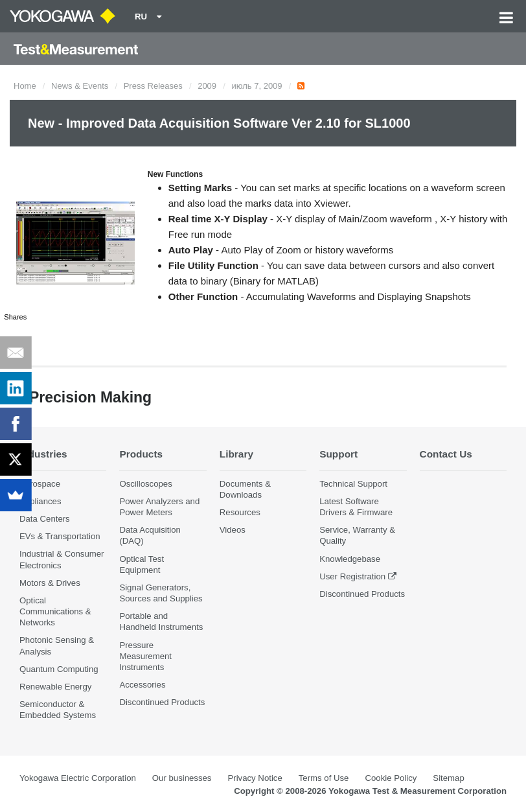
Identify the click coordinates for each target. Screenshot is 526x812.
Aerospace (40, 484)
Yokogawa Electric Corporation (78, 778)
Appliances (40, 501)
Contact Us (446, 454)
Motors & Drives (50, 583)
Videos (233, 530)
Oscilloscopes (145, 484)
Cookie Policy (391, 778)
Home (25, 86)
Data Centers (45, 519)
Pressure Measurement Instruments (145, 656)
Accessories (142, 685)
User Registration (352, 576)
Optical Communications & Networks (55, 611)
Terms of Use (324, 778)
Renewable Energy (55, 687)
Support (338, 454)
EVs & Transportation (60, 536)
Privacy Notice (255, 778)
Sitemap (448, 778)
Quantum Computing (59, 669)
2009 (207, 86)
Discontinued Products (162, 702)
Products (141, 454)
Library (236, 454)
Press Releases (153, 86)
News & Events (80, 86)
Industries (43, 454)
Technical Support (353, 484)
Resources (240, 512)
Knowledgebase (350, 559)
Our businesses (182, 778)
